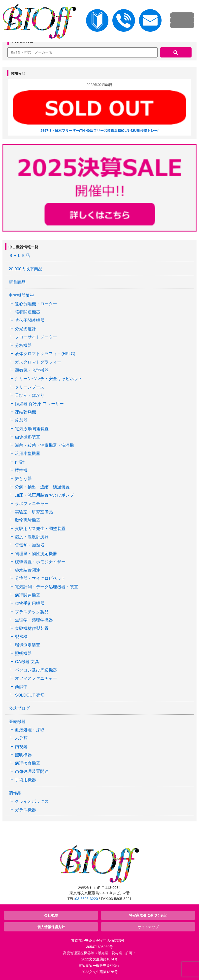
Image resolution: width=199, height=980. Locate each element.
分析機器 (23, 346)
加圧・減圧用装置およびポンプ (44, 495)
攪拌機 (21, 470)
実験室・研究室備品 (34, 512)
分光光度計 (25, 329)
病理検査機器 (28, 763)
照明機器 (23, 654)
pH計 (20, 462)
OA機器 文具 (27, 662)
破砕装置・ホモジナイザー (40, 562)
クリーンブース (30, 387)
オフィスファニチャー (36, 678)
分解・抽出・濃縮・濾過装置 (42, 487)
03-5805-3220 (86, 899)
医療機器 (17, 722)
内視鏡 (21, 747)
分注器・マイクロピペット (40, 578)
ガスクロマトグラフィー (38, 362)
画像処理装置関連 (32, 771)
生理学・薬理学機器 (34, 620)
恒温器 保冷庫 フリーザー (39, 404)
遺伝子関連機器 (30, 321)
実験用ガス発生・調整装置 (40, 529)
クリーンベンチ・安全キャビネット (49, 379)
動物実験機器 (28, 520)
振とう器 (23, 479)
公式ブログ (19, 708)
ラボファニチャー (32, 504)
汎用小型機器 (28, 454)
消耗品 (15, 793)
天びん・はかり (30, 395)
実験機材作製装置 (32, 629)
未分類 (21, 738)
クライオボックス (32, 801)
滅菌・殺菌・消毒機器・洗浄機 (44, 445)
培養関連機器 (28, 312)
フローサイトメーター (36, 337)
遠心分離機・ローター (36, 304)
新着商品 (17, 282)
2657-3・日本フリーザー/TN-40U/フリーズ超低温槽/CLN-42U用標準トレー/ (99, 131)
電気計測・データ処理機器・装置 (47, 587)
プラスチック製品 (32, 612)
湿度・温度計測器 (32, 537)
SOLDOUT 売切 (30, 695)
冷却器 (21, 420)
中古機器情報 (21, 295)
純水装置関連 (28, 570)
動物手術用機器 (30, 603)
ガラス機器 (25, 810)
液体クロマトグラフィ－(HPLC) (45, 354)
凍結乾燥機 (25, 412)
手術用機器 (25, 780)
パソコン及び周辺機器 (36, 670)
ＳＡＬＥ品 (19, 256)
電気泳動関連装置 (32, 429)
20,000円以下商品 (26, 269)
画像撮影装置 (28, 437)
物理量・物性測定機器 (36, 554)
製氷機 (21, 637)
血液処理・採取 (30, 730)
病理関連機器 (28, 595)
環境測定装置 (28, 645)
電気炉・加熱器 (30, 545)
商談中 (21, 687)
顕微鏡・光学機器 (32, 370)
